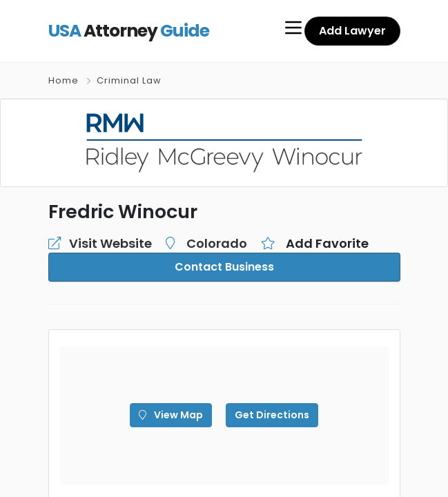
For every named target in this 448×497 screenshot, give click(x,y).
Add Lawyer (352, 31)
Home (64, 80)
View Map (171, 415)
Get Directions (272, 415)
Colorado (217, 243)
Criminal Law (129, 80)
